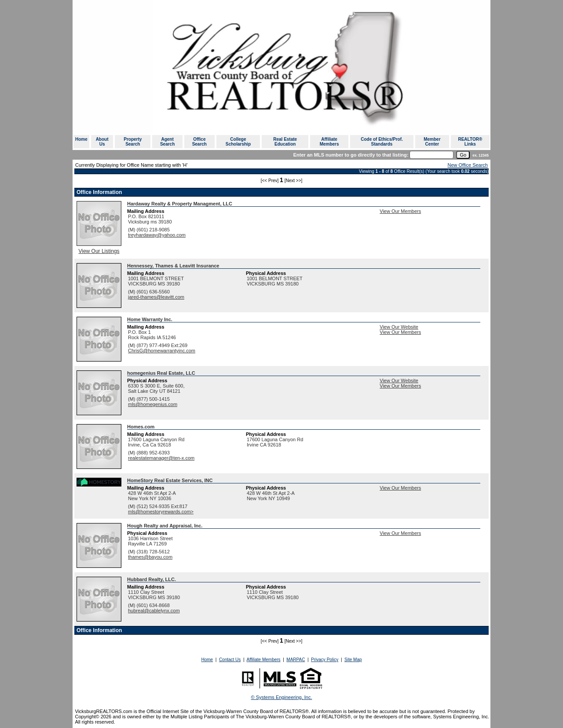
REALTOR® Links (470, 142)
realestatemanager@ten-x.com (161, 458)
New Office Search (468, 165)
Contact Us (230, 660)
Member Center (432, 142)
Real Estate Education (285, 142)
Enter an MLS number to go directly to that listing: (351, 155)
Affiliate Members (329, 142)
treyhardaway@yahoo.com (157, 235)
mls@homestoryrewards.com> (161, 512)
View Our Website (399, 327)
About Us (102, 142)
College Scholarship (238, 142)
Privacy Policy (325, 660)
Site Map (353, 660)
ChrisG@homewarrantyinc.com (162, 351)
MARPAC (296, 660)
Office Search (199, 142)
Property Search (133, 142)
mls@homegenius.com (153, 404)
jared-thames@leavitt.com (156, 297)
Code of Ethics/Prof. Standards (382, 142)
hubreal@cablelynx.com (154, 611)
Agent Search (167, 142)
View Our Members (400, 211)
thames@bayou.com (150, 557)
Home (81, 139)
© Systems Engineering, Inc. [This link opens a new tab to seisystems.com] (282, 697)
